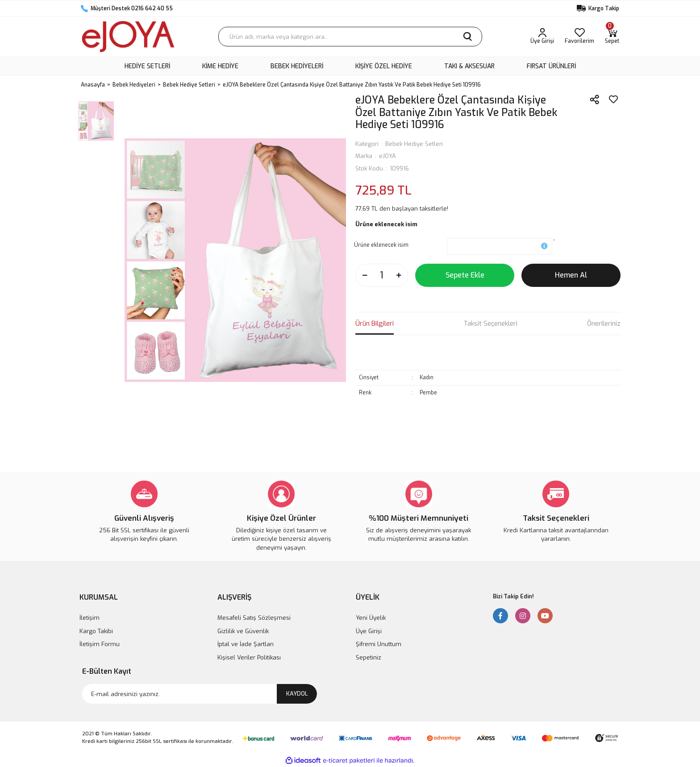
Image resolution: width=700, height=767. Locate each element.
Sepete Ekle (465, 275)
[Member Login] (542, 37)
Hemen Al (571, 275)
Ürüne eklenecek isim (381, 245)
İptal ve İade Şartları (246, 644)
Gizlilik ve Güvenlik (243, 631)
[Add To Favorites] (613, 100)
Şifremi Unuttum (379, 644)
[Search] (350, 37)
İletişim (90, 618)
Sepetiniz (369, 657)
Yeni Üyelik (371, 618)
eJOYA (387, 156)
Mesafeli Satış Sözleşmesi (254, 618)
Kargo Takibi (96, 631)
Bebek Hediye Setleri (414, 144)
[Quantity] (382, 275)
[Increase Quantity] (399, 275)
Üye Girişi (369, 631)
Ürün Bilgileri (375, 323)
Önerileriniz (604, 323)
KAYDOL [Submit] (297, 694)
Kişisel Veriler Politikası (249, 657)
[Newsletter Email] (200, 694)
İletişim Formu (100, 644)
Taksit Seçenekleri (490, 323)
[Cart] (612, 37)
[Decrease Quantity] (365, 275)
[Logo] (128, 37)
